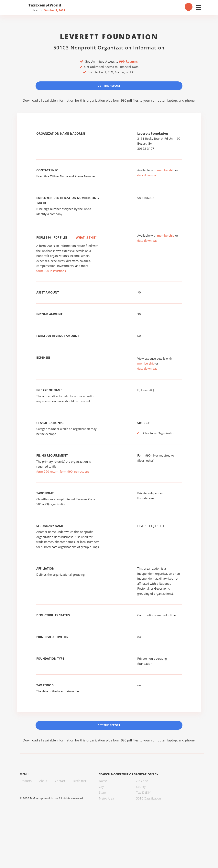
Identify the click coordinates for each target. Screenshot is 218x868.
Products (26, 781)
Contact (60, 781)
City (101, 787)
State (102, 793)
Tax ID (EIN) (144, 793)
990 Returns (128, 61)
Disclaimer (80, 781)
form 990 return (47, 472)
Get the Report (109, 86)
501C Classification (148, 799)
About (43, 781)
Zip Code (142, 781)
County (141, 787)
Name (103, 781)
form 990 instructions (51, 271)
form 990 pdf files (126, 100)
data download (147, 175)
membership (166, 170)
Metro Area (106, 799)
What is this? (82, 238)
